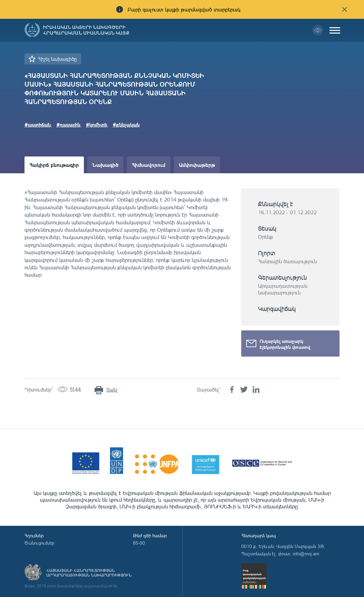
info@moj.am (306, 554)
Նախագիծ (105, 165)
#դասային (68, 125)
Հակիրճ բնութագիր (54, 165)
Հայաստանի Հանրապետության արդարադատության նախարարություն (89, 573)
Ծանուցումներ (39, 543)
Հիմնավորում (149, 165)
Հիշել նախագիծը (57, 59)
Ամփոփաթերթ (197, 165)
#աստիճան (38, 125)
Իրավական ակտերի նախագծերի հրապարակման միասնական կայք (86, 30)
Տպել (112, 390)
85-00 (139, 543)
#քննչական (126, 125)
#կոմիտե (96, 125)
